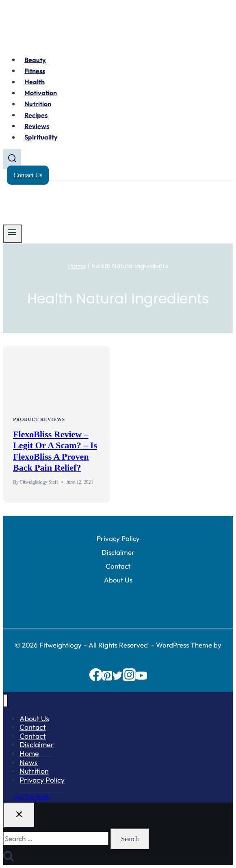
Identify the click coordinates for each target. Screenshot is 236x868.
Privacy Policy (118, 538)
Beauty (35, 59)
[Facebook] (96, 679)
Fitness (35, 70)
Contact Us (28, 175)
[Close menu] (5, 701)
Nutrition (38, 104)
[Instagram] (129, 679)
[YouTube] (141, 679)
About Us (118, 580)
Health (35, 82)
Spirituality (41, 137)
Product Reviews (39, 419)
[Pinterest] (107, 679)
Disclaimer (118, 552)
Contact (118, 566)
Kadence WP (118, 656)
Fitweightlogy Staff (39, 482)
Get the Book (32, 797)
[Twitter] (117, 679)
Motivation (41, 93)
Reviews (37, 126)
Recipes (36, 115)
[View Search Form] (12, 159)
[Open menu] (12, 234)
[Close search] (19, 815)
